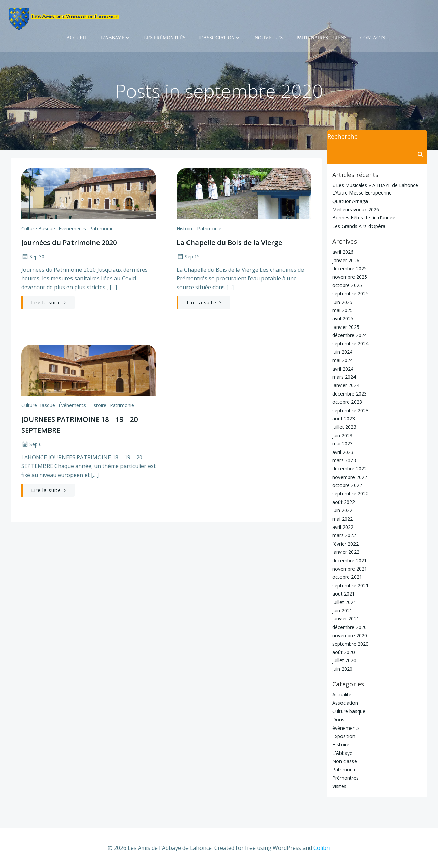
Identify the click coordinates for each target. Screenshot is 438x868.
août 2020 (344, 652)
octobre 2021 (347, 577)
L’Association (220, 38)
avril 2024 (343, 369)
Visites (339, 786)
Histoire (185, 229)
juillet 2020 (344, 660)
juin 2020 (342, 669)
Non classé (345, 761)
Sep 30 (33, 257)
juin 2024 (342, 352)
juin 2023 (342, 435)
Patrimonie (101, 229)
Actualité (342, 695)
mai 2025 (343, 310)
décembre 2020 (350, 627)
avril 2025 (343, 318)
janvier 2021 (346, 619)
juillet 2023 (344, 427)
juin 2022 (342, 510)
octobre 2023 (347, 402)
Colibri (322, 848)
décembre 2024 (350, 335)
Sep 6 (31, 444)
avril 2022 (343, 527)
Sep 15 (188, 257)
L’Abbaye (116, 38)
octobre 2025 (347, 285)
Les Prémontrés (165, 38)
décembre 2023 (350, 394)
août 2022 (344, 502)
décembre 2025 (350, 269)
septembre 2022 (350, 493)
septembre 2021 (350, 585)
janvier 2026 (346, 260)
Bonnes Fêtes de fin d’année (364, 218)
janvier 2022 (346, 552)
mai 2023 (343, 444)
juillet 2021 (344, 602)
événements (72, 229)
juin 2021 (342, 610)
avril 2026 (343, 252)
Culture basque (38, 229)
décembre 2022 (350, 469)
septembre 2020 (350, 644)
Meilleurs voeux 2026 (356, 209)
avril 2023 (343, 452)
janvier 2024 (346, 385)
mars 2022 (344, 535)
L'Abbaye (342, 753)
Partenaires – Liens (321, 38)
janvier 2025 (346, 327)
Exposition (344, 736)
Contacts (373, 38)
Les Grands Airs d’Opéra (359, 226)
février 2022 (345, 544)
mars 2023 (344, 460)
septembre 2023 (350, 410)
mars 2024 (344, 377)
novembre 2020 (350, 635)
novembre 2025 (350, 277)
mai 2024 (343, 360)
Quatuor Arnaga (350, 201)
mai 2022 (343, 519)
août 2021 (344, 594)
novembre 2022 (350, 477)
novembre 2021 (350, 569)
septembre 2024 (350, 343)
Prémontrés (345, 778)
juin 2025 (342, 302)
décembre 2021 (350, 560)
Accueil (77, 38)
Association (345, 703)
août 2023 (344, 419)
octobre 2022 (347, 485)
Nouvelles (269, 38)
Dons (338, 719)
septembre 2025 (350, 293)
